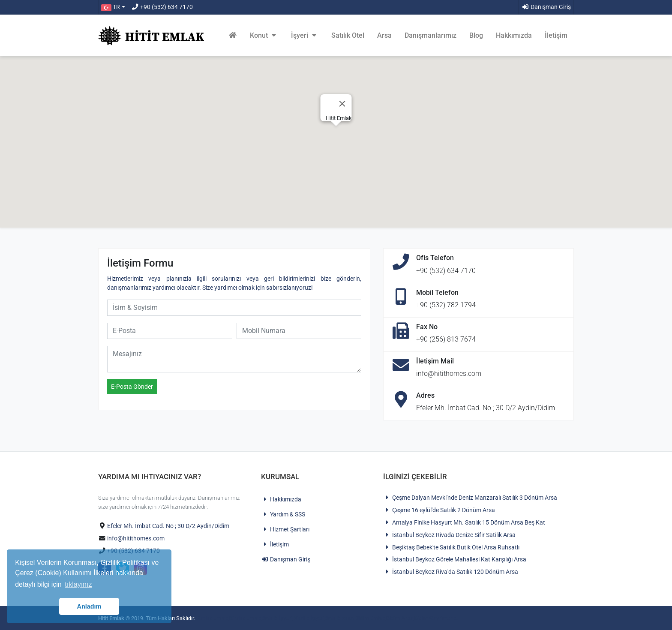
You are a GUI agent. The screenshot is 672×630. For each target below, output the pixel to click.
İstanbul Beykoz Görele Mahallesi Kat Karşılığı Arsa (455, 559)
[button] (113, 7)
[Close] (342, 104)
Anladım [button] (89, 606)
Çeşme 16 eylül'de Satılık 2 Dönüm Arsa (439, 510)
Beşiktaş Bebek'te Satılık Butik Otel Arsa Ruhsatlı (451, 547)
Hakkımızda (514, 35)
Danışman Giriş (546, 7)
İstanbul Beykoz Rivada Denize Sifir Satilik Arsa (449, 535)
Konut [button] (264, 35)
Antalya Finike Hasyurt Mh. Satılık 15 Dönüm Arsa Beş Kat (464, 523)
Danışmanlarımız (430, 35)
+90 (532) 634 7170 (162, 7)
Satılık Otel (348, 35)
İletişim (556, 35)
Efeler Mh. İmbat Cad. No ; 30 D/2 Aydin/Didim (168, 526)
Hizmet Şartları (285, 529)
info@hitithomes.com (136, 538)
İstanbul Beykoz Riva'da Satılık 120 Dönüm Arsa (451, 572)
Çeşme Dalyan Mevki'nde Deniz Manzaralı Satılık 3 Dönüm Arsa (470, 498)
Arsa (384, 35)
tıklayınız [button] (78, 584)
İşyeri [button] (305, 35)
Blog (476, 35)
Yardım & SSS (283, 514)
